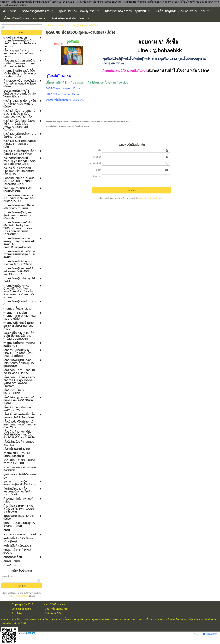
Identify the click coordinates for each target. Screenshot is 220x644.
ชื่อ (100, 150)
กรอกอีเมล (7, 576)
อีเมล (99, 170)
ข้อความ (97, 176)
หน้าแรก (50, 25)
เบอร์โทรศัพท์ (95, 163)
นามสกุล (97, 157)
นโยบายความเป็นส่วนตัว (19, 596)
